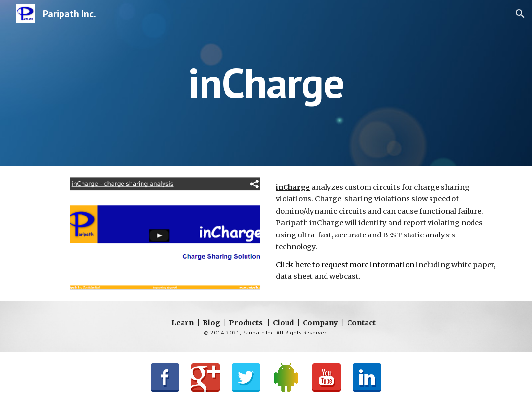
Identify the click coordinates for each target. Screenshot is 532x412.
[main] (266, 83)
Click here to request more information (345, 265)
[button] (520, 14)
